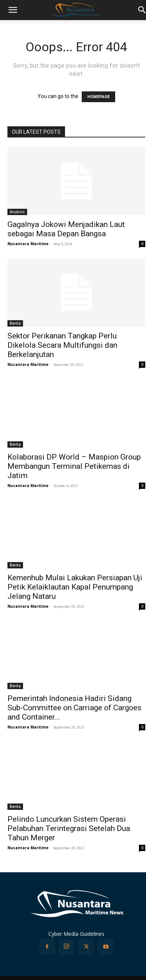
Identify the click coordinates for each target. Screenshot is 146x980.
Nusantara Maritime (28, 244)
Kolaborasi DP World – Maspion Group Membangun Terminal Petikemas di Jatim (74, 466)
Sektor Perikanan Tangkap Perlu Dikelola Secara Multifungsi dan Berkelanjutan (62, 345)
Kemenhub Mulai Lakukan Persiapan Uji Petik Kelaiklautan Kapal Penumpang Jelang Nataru (75, 587)
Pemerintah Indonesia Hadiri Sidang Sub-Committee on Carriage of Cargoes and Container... (74, 708)
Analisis (17, 212)
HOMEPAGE (98, 97)
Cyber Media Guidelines (76, 934)
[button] (13, 10)
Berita (15, 323)
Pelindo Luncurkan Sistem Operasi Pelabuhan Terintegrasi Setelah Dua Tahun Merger (69, 828)
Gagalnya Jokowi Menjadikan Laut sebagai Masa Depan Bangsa (66, 229)
